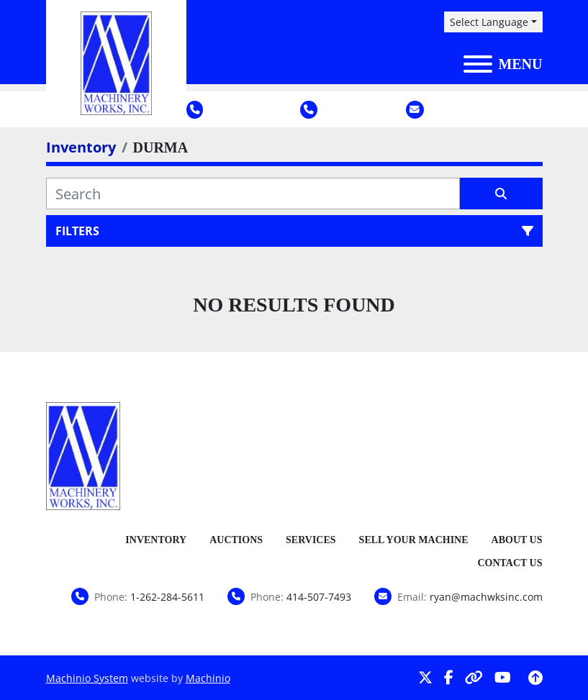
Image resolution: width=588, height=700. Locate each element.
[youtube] (503, 678)
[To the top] (535, 678)
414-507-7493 (344, 109)
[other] (474, 678)
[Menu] (478, 64)
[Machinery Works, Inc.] (83, 455)
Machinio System (87, 678)
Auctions (236, 540)
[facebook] (449, 678)
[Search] (253, 194)
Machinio (208, 678)
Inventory (156, 540)
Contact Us (510, 563)
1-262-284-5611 (234, 109)
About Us (517, 540)
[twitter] (425, 678)
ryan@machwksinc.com (486, 109)
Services (311, 540)
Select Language (489, 22)
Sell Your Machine (414, 540)
